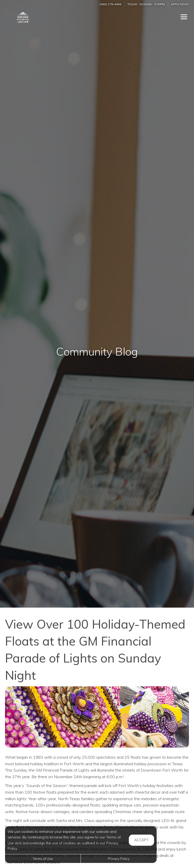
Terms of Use (43, 859)
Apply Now (180, 4)
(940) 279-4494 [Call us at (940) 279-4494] (110, 4)
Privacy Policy (119, 859)
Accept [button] (141, 840)
